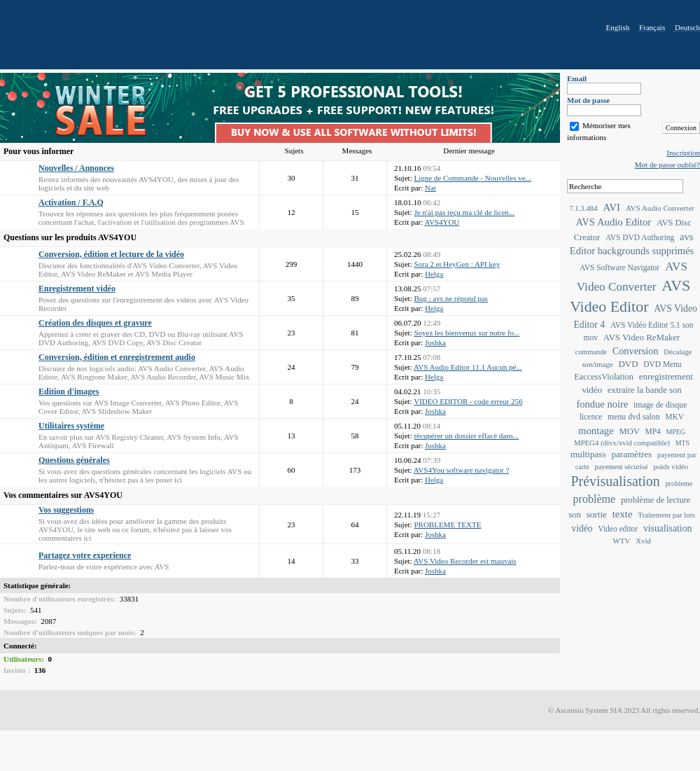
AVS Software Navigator (619, 268)
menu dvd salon (634, 417)
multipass (588, 454)
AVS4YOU (442, 222)
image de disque (660, 405)
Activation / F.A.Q (71, 202)
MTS (682, 443)
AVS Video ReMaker (642, 337)
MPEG (676, 432)
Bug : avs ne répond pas (450, 298)
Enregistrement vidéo (77, 289)
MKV (674, 417)
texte (623, 514)
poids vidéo (671, 466)
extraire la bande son (645, 390)
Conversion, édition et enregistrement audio (117, 357)
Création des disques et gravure (95, 323)
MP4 (653, 431)
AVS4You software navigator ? (461, 470)
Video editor (618, 529)
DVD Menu (662, 364)
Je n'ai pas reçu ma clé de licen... (464, 212)
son (575, 515)
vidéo (582, 528)
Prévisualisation (616, 481)
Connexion (681, 128)
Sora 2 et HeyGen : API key (457, 264)
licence (591, 417)
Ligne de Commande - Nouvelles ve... (472, 178)
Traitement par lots (666, 515)
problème (595, 499)
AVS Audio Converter (660, 208)
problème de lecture (656, 500)
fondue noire (603, 404)
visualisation (668, 528)
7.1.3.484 (583, 208)
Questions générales (74, 460)
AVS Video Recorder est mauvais (465, 561)
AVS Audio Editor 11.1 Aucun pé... (468, 367)
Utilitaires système (71, 426)
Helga (434, 274)
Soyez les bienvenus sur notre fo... (467, 333)
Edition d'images (69, 391)
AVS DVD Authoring (640, 237)
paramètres (631, 454)
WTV (621, 541)
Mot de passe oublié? (667, 165)
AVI (611, 207)
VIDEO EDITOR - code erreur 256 (468, 401)
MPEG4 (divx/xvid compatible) (622, 443)
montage (596, 431)
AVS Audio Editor (613, 222)
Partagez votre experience (85, 555)
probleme (679, 484)
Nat (430, 188)
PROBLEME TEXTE (447, 525)
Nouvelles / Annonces (76, 168)
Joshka (435, 342)
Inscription (683, 153)
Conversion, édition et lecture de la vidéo (111, 254)
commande (591, 352)
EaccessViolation (604, 377)
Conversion (636, 351)
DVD (628, 364)
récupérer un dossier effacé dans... (466, 436)
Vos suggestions (66, 510)
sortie (597, 514)
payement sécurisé (622, 467)
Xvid (643, 541)
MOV (630, 431)
